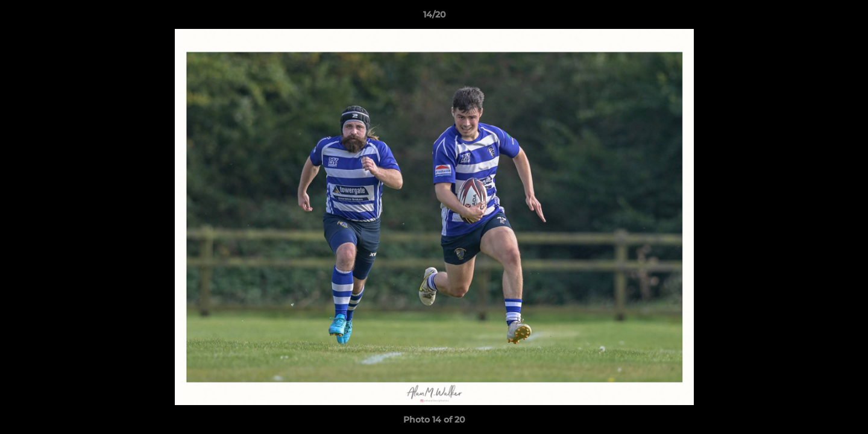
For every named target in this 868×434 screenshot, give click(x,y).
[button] (846, 17)
